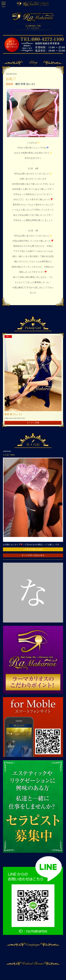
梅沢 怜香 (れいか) (25, 84)
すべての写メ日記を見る (33, 555)
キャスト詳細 (33, 423)
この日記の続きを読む (33, 549)
